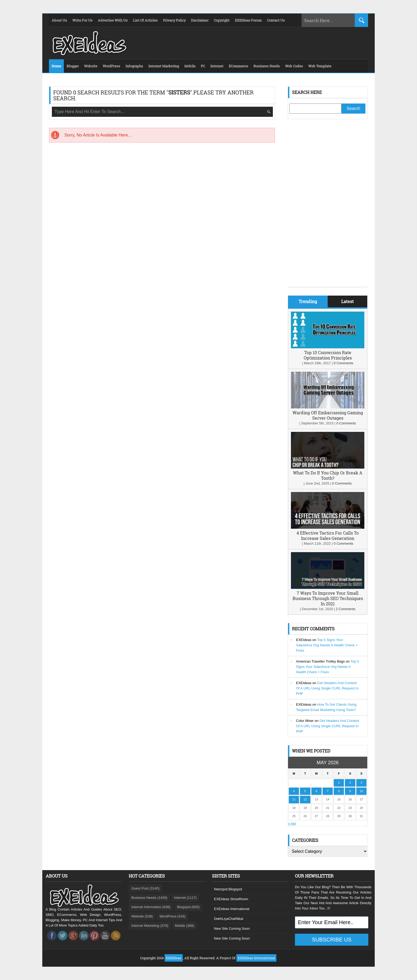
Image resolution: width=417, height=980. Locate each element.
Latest (347, 301)
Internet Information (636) (151, 907)
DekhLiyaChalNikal (229, 919)
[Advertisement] (328, 207)
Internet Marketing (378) (150, 926)
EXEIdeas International (232, 909)
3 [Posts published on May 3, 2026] (361, 783)
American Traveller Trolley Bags (320, 661)
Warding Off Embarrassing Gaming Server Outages (328, 415)
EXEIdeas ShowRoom (231, 899)
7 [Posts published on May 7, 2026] (328, 791)
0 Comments (344, 363)
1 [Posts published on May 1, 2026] (339, 783)
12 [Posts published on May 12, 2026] (305, 799)
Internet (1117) (185, 898)
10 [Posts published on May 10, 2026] (361, 791)
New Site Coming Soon (232, 929)
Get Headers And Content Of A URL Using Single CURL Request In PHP (327, 688)
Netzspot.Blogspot (228, 889)
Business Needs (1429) (149, 898)
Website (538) (142, 916)
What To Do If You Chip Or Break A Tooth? (328, 475)
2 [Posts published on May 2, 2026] (350, 783)
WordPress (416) (173, 916)
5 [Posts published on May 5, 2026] (305, 791)
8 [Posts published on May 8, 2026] (339, 791)
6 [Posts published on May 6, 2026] (316, 791)
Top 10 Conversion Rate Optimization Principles (328, 355)
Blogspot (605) (188, 907)
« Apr (292, 823)
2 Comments (345, 609)
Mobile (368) (185, 926)
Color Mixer (305, 721)
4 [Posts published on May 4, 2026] (294, 791)
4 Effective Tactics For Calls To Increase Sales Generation (328, 536)
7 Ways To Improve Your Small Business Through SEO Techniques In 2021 (328, 598)
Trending (308, 301)
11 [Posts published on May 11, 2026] (294, 799)
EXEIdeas (304, 640)
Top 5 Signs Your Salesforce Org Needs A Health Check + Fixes (327, 645)
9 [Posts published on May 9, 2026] (350, 791)
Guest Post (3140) (145, 888)
